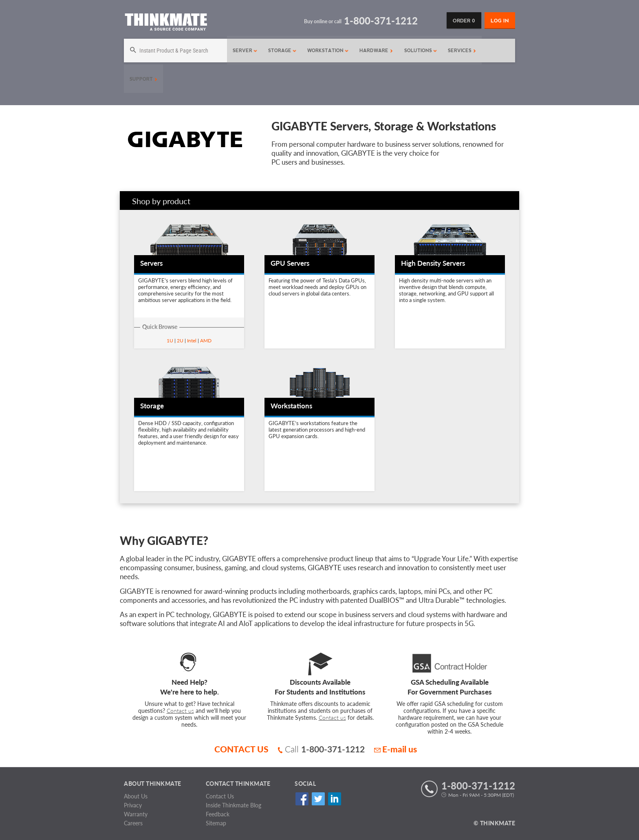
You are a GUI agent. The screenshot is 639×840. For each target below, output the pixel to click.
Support (143, 79)
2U (180, 340)
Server (243, 51)
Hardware (374, 51)
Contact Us (220, 796)
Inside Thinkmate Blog (234, 805)
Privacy (133, 805)
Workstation (326, 51)
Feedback (218, 814)
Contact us (180, 711)
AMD (206, 340)
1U (170, 340)
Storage (280, 51)
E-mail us (396, 749)
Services (460, 51)
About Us (136, 796)
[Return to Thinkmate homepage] (166, 23)
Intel (192, 340)
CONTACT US (241, 749)
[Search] (174, 51)
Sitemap (216, 823)
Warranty (136, 814)
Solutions (419, 51)
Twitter (318, 799)
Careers (133, 823)
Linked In (334, 799)
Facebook (302, 799)
